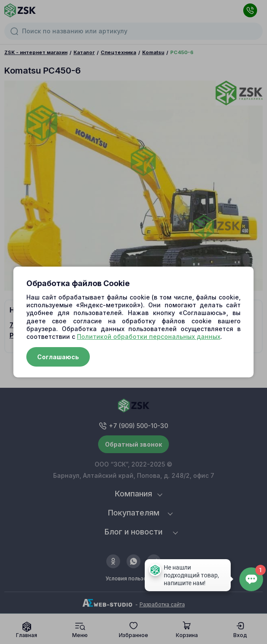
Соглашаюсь (58, 357)
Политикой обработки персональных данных (149, 336)
